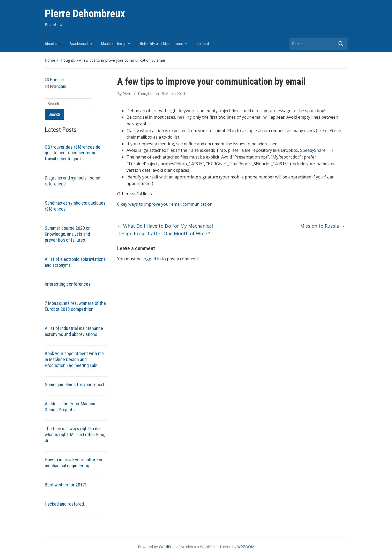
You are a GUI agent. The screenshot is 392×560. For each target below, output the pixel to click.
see (180, 144)
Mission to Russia (323, 226)
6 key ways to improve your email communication (165, 204)
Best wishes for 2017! (65, 485)
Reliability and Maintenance (161, 44)
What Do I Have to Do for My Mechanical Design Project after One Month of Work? (165, 230)
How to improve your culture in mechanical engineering (73, 463)
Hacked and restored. (65, 504)
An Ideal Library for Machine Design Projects (71, 407)
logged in (152, 259)
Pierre (128, 94)
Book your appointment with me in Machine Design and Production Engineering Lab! (74, 359)
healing (184, 117)
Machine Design (114, 44)
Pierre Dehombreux (85, 14)
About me (53, 44)
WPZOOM (246, 547)
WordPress (168, 547)
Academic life (81, 44)
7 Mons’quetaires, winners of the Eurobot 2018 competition (75, 306)
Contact (203, 44)
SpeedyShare (313, 150)
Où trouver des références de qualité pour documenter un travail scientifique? (73, 153)
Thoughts (67, 60)
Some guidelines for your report (75, 385)
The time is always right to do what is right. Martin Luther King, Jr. (75, 435)
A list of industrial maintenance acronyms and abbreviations (74, 331)
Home (50, 60)
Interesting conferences (68, 284)
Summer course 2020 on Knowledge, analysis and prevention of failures (68, 234)
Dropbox (289, 150)
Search (341, 44)
